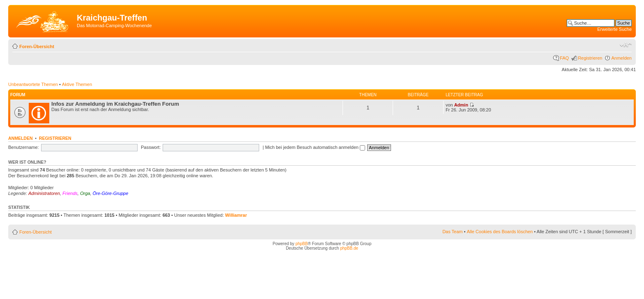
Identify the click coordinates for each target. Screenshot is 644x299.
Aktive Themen (77, 84)
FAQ (564, 58)
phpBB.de (349, 248)
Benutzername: (24, 147)
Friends (70, 193)
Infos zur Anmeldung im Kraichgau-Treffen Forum (115, 104)
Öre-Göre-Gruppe (111, 193)
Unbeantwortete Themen (33, 84)
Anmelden (621, 58)
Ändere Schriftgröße (626, 45)
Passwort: (151, 147)
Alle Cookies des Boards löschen (500, 232)
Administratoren (44, 193)
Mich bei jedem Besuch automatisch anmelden (315, 147)
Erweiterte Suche (614, 29)
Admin (461, 105)
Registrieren (590, 58)
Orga (85, 193)
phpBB (301, 244)
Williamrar (236, 215)
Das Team (452, 232)
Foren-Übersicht (37, 46)
